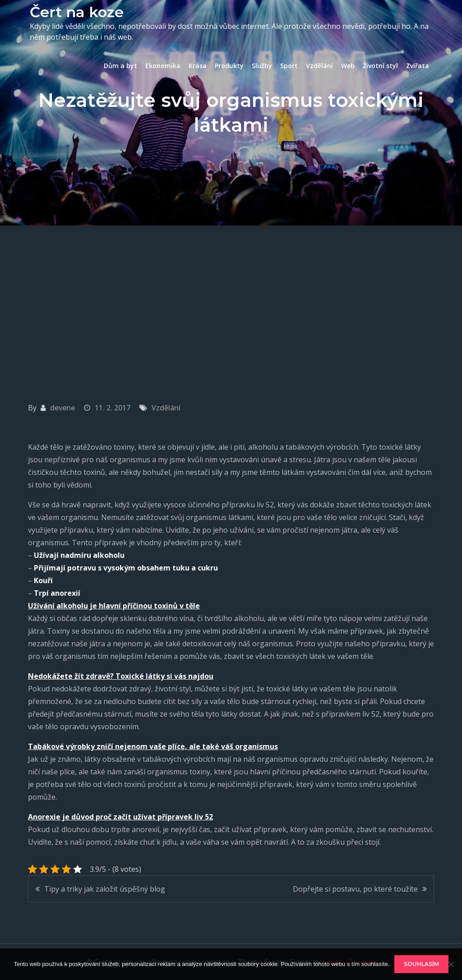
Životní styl (380, 66)
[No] (451, 964)
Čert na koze (77, 12)
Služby (262, 66)
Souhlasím (421, 964)
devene (62, 408)
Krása (198, 66)
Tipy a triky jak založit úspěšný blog (105, 889)
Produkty (229, 66)
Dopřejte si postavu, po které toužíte (355, 889)
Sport (289, 66)
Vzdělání (319, 66)
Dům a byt (120, 66)
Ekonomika (163, 66)
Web (348, 66)
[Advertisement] (231, 293)
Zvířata (418, 66)
